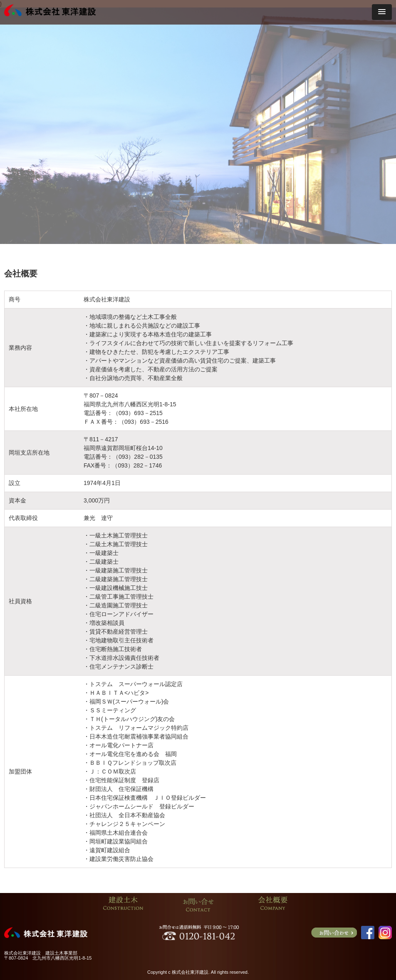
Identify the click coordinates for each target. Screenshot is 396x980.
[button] (382, 12)
